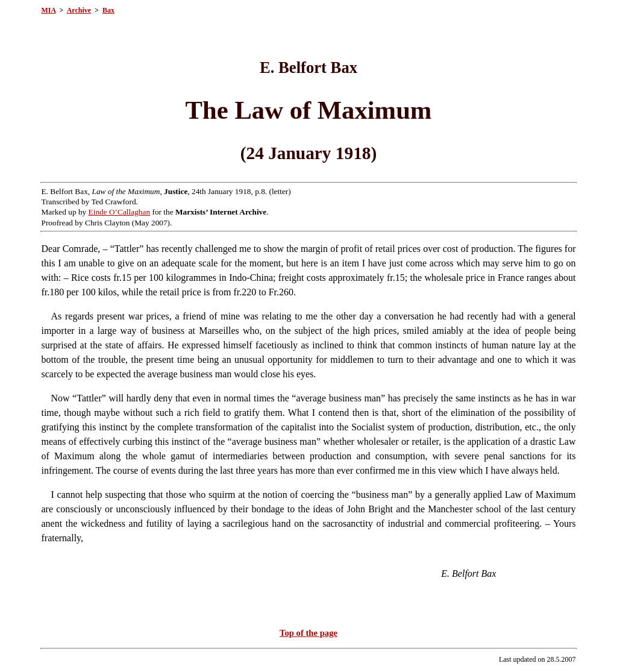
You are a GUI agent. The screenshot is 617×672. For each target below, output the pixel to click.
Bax (108, 10)
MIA (48, 10)
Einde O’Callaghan (120, 212)
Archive (79, 10)
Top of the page (308, 633)
